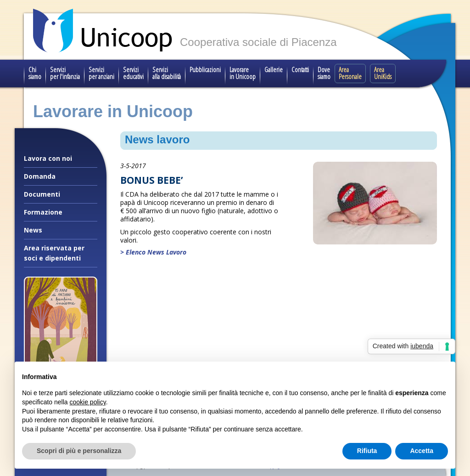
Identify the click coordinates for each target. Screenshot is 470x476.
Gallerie (274, 69)
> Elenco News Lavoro (153, 252)
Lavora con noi (48, 158)
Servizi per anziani (101, 73)
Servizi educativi (133, 73)
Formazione (43, 212)
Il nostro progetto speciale (61, 397)
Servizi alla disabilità (167, 73)
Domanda (40, 176)
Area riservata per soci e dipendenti (54, 253)
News (33, 230)
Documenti (42, 194)
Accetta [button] (422, 451)
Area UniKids (383, 73)
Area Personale (350, 73)
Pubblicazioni (205, 69)
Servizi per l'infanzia (65, 73)
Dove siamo (324, 73)
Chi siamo (35, 73)
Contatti (300, 69)
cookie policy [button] (88, 402)
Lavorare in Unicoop (243, 73)
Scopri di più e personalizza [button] (79, 451)
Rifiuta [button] (367, 451)
